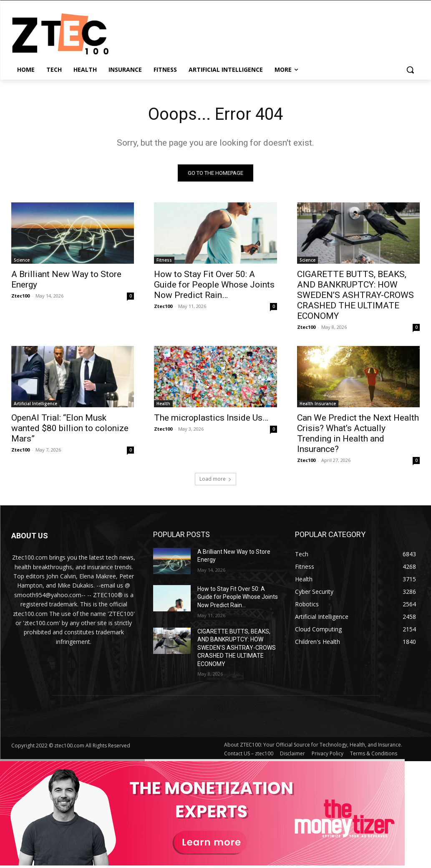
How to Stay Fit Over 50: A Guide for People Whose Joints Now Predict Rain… (214, 285)
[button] (410, 70)
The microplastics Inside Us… (211, 418)
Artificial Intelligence (35, 404)
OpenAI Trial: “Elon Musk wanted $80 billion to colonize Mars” (70, 429)
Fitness (164, 260)
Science (22, 260)
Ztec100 (20, 296)
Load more (215, 479)
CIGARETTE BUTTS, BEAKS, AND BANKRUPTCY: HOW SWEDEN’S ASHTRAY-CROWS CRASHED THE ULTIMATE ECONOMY (355, 295)
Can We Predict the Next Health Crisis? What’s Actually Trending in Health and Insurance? (358, 434)
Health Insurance (318, 404)
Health (163, 404)
